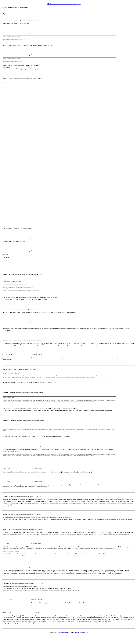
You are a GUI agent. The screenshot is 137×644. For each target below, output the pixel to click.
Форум (4, 7)
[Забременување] (12, 7)
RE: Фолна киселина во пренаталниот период (64, 4)
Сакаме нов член (23, 7)
